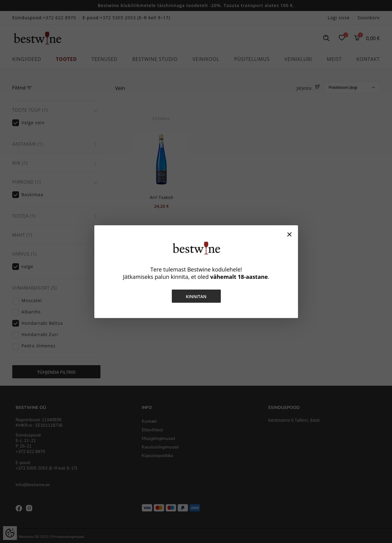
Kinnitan (196, 296)
